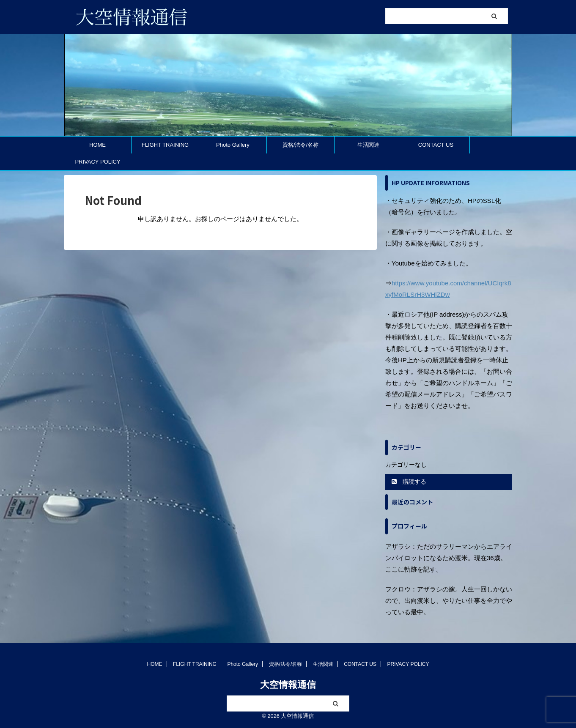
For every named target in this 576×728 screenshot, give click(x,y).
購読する (409, 482)
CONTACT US (436, 145)
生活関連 (368, 145)
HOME (97, 145)
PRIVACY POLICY (97, 162)
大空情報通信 (288, 685)
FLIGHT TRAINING (165, 145)
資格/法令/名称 (300, 145)
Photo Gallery (233, 145)
